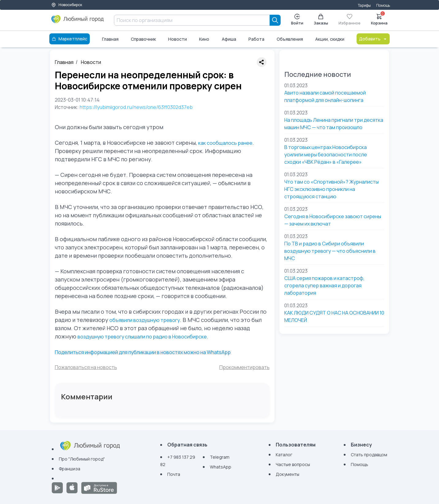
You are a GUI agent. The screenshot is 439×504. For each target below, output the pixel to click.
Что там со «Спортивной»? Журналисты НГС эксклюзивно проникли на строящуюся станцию (331, 189)
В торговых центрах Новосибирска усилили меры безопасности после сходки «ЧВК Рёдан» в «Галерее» (326, 155)
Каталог (284, 455)
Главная (110, 39)
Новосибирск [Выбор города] (67, 5)
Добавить (373, 39)
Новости (178, 39)
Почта (174, 474)
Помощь (383, 5)
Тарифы (364, 5)
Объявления (290, 39)
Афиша (229, 39)
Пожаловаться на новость (86, 367)
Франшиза (70, 469)
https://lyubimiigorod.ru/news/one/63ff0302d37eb (136, 107)
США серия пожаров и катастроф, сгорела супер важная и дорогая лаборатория (324, 286)
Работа (256, 39)
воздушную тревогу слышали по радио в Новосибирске (142, 337)
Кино (204, 39)
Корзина (379, 19)
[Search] (275, 20)
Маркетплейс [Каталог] (70, 39)
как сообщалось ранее (225, 143)
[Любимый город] (78, 21)
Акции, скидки (330, 39)
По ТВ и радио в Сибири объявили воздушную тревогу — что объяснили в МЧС (330, 251)
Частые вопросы (293, 464)
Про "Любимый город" (82, 459)
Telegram (220, 457)
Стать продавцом (369, 455)
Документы (288, 474)
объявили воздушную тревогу (145, 320)
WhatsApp (221, 467)
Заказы (321, 20)
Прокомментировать (244, 367)
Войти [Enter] (297, 20)
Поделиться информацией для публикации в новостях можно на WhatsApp (143, 352)
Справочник (143, 39)
